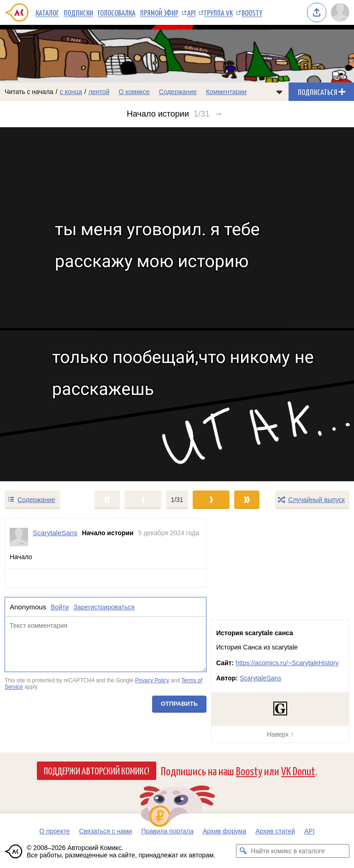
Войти (60, 607)
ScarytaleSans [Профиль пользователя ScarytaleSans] (55, 533)
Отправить (179, 704)
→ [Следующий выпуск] (218, 114)
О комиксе (134, 92)
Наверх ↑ (280, 734)
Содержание (178, 92)
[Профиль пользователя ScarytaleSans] (19, 537)
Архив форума (224, 831)
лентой (99, 92)
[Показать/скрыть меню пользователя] (340, 12)
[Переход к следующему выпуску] (177, 304)
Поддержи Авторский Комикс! (97, 770)
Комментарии (226, 92)
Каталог (47, 12)
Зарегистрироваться (104, 607)
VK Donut (298, 771)
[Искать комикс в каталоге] (243, 851)
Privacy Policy (152, 680)
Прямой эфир (159, 12)
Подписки (78, 12)
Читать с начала (29, 92)
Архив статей (275, 831)
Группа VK (218, 12)
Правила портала (167, 831)
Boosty (252, 12)
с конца (71, 92)
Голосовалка (117, 12)
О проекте (54, 831)
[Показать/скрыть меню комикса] (279, 92)
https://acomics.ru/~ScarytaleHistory (287, 663)
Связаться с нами (105, 831)
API (191, 12)
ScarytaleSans (260, 678)
